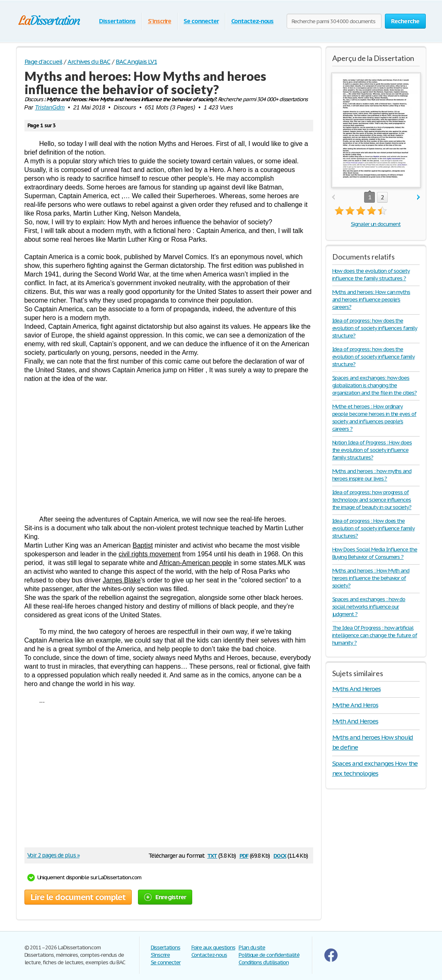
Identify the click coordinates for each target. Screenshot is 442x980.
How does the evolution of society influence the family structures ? (371, 275)
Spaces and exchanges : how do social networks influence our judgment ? (369, 607)
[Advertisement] (169, 449)
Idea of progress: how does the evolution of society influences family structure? (375, 328)
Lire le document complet (78, 897)
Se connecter (201, 21)
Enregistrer (165, 897)
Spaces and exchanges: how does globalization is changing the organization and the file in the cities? (374, 385)
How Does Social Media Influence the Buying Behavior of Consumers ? (375, 553)
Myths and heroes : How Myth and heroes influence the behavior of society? (371, 578)
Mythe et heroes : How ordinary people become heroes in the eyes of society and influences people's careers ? (374, 418)
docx (280, 855)
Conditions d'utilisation (264, 962)
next (419, 198)
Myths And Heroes (356, 689)
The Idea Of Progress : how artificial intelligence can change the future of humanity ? (375, 635)
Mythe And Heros (355, 705)
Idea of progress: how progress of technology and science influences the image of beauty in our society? (372, 500)
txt (212, 855)
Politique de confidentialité (269, 955)
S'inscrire (160, 21)
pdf (244, 855)
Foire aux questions (213, 947)
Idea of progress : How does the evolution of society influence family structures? (374, 528)
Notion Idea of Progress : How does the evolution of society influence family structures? (372, 450)
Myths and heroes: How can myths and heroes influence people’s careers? (371, 300)
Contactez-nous (252, 21)
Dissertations (117, 21)
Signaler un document (376, 224)
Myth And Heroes (355, 721)
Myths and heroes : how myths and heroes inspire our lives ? (372, 475)
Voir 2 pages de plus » (53, 855)
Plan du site (252, 947)
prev (333, 198)
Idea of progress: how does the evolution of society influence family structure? (374, 357)
